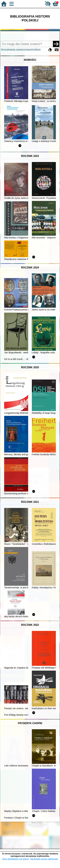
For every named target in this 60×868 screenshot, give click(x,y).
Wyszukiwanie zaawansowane (16, 49)
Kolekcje (36, 49)
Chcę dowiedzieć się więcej (15, 859)
